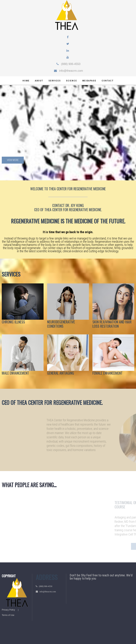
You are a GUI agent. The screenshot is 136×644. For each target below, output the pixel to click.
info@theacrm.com (70, 71)
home (26, 81)
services (55, 81)
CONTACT (58, 205)
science (72, 81)
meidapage (89, 81)
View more (13, 160)
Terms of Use (8, 615)
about (39, 81)
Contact (108, 81)
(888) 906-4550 (70, 64)
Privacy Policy (8, 610)
